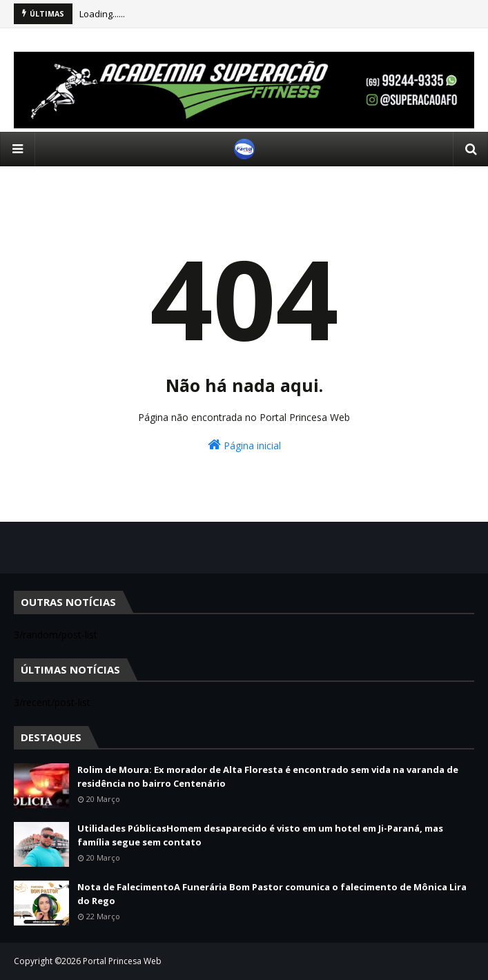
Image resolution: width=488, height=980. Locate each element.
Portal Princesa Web (122, 961)
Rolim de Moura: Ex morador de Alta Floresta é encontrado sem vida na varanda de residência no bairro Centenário (268, 776)
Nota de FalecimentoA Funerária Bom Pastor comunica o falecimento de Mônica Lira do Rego (272, 894)
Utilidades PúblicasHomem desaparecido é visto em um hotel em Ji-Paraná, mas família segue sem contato (260, 835)
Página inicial (244, 445)
